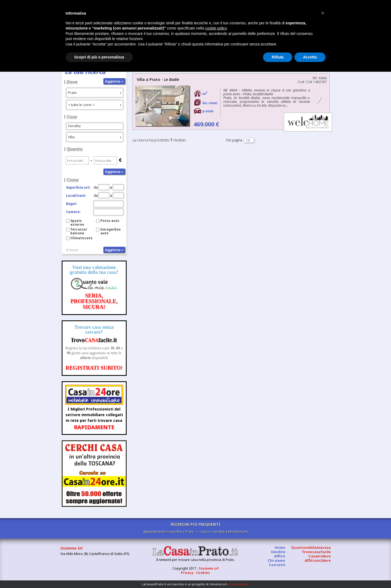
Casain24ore (320, 556)
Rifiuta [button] (278, 57)
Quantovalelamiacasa (311, 547)
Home (280, 547)
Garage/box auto (111, 231)
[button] (323, 13)
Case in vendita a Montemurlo (224, 531)
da (101, 187)
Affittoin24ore (318, 560)
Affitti (280, 556)
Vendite (278, 552)
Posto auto (110, 221)
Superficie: (78, 187)
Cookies (203, 573)
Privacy (187, 573)
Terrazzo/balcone (79, 231)
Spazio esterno (77, 223)
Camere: (73, 212)
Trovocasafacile (316, 552)
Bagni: (71, 204)
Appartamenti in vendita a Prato (169, 531)
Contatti (277, 565)
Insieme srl (209, 568)
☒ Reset (72, 250)
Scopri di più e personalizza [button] (99, 57)
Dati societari (239, 584)
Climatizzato (81, 238)
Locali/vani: (76, 196)
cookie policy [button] (216, 28)
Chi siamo (276, 560)
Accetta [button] (310, 57)
